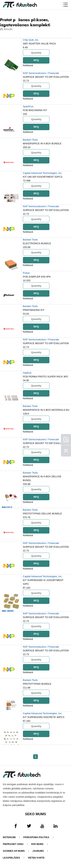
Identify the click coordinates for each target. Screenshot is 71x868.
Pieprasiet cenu (13, 844)
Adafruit (27, 373)
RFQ (36, 60)
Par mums (37, 844)
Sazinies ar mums (14, 851)
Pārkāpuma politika (36, 837)
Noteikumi (9, 837)
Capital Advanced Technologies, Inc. (43, 173)
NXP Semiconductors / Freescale (41, 73)
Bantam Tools (30, 140)
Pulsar (26, 273)
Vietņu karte (36, 858)
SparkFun (28, 106)
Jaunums (38, 851)
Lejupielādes (11, 858)
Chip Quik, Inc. (31, 40)
